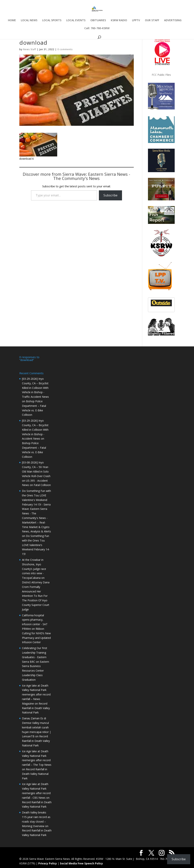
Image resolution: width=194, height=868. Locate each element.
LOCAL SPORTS (52, 20)
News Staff (30, 49)
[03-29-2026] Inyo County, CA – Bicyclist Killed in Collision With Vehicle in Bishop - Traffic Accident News (35, 387)
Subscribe (110, 195)
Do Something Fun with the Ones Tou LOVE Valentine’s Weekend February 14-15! (36, 545)
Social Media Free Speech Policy (81, 863)
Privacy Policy (48, 863)
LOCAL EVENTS (76, 20)
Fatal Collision (42, 485)
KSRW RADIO (119, 20)
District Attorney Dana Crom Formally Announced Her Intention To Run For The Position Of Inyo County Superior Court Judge (36, 595)
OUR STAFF (152, 20)
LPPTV (136, 20)
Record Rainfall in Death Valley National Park (36, 708)
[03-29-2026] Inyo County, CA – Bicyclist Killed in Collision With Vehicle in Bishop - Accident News (35, 429)
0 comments (65, 49)
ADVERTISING (173, 20)
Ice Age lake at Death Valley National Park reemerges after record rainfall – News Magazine (36, 694)
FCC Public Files (161, 75)
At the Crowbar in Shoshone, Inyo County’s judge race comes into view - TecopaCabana (34, 568)
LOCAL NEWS (29, 20)
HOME (12, 20)
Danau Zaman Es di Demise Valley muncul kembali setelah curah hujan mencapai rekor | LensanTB (36, 727)
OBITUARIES (98, 20)
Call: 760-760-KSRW (97, 28)
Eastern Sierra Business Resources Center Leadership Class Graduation (36, 670)
